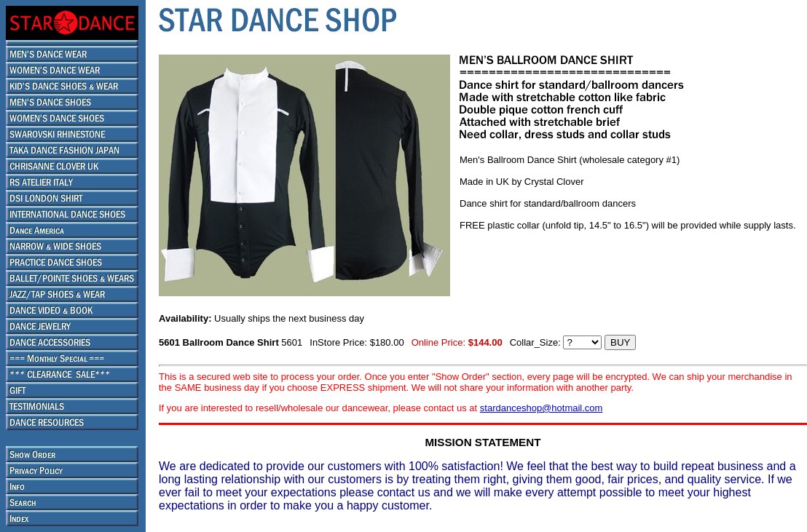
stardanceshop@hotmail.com (542, 408)
